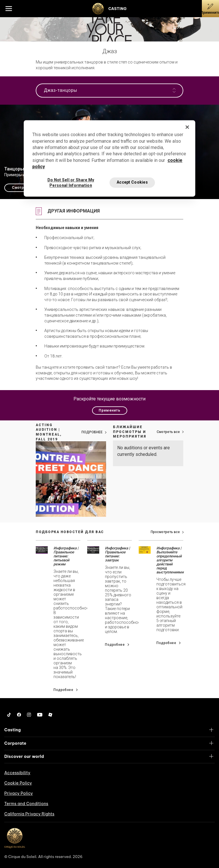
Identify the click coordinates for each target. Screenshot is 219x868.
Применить (109, 410)
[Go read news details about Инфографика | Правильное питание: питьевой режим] (42, 550)
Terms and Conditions (26, 804)
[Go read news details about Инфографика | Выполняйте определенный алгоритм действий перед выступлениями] (145, 550)
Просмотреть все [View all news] (165, 532)
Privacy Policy (19, 793)
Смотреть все (168, 432)
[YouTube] (40, 715)
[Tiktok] (9, 715)
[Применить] (210, 9)
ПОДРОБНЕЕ (92, 432)
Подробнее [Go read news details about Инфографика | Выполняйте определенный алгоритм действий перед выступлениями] (166, 643)
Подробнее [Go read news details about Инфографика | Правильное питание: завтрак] (115, 645)
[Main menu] (9, 9)
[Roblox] (50, 715)
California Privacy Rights (29, 814)
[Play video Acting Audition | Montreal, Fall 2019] (71, 479)
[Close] (187, 127)
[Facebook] (19, 715)
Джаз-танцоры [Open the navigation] (110, 90)
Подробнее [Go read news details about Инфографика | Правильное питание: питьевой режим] (63, 690)
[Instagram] (29, 715)
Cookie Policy (18, 783)
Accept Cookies (132, 182)
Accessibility (17, 773)
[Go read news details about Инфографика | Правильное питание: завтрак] (93, 550)
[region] (109, 158)
